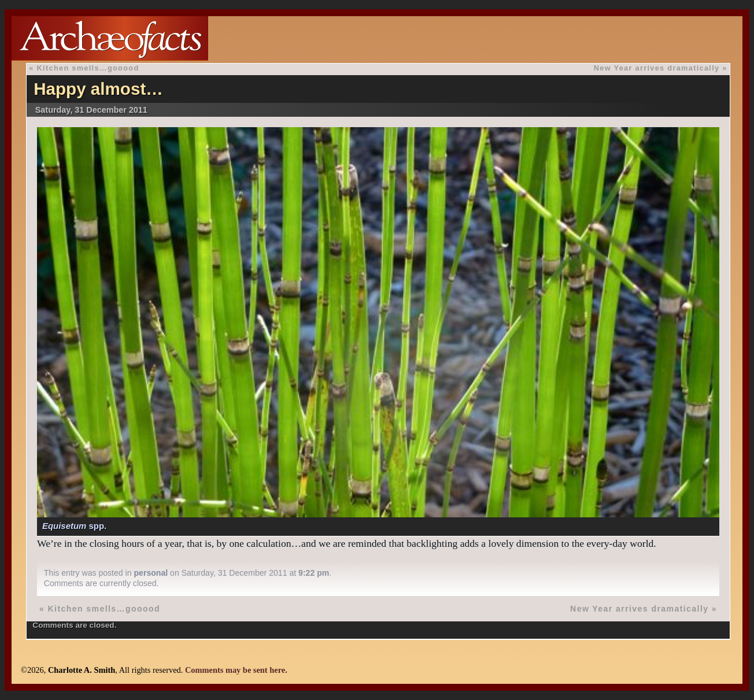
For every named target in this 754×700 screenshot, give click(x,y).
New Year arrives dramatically (657, 68)
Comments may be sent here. (236, 670)
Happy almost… (98, 89)
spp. (74, 526)
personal (151, 573)
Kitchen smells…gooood (88, 68)
